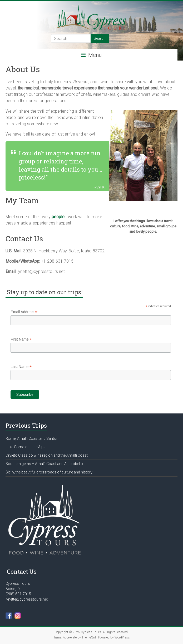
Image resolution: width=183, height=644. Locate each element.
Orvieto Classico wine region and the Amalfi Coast (47, 455)
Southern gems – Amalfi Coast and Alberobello (44, 464)
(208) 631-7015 (18, 594)
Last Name (21, 367)
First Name (21, 339)
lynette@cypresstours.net (27, 599)
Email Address (24, 312)
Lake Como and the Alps (26, 447)
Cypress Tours (18, 583)
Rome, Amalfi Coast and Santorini (33, 438)
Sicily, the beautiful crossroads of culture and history (49, 472)
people (58, 217)
